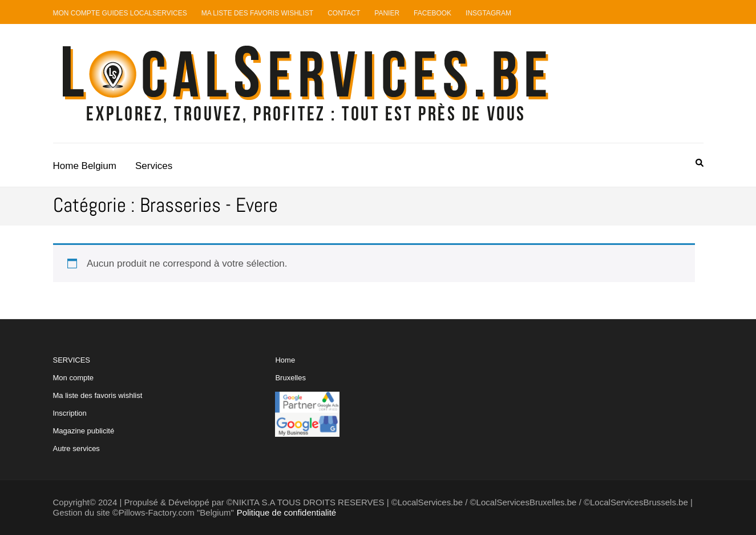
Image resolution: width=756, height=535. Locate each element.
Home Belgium (85, 166)
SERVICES (98, 404)
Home (285, 360)
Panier (387, 13)
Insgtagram (488, 13)
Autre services (76, 448)
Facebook (432, 13)
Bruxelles (290, 378)
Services (154, 166)
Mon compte (74, 378)
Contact (344, 13)
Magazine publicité (84, 431)
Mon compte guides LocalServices (120, 13)
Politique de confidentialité (286, 512)
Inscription (70, 413)
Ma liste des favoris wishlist (98, 395)
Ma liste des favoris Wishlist (258, 13)
